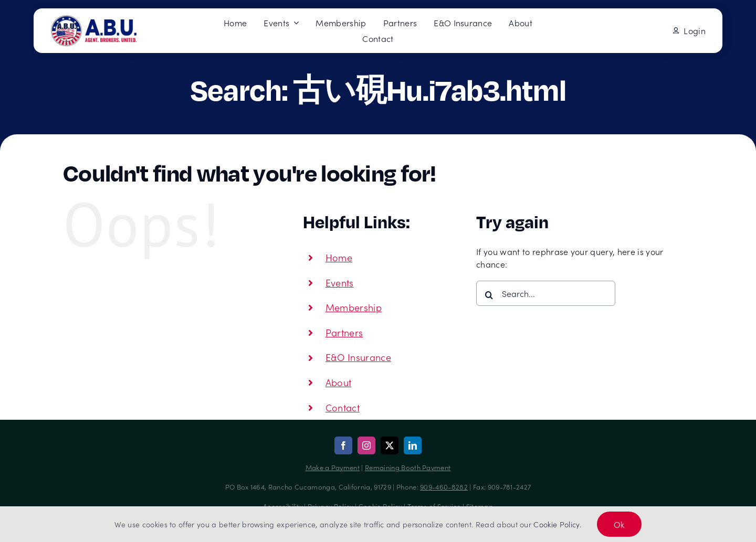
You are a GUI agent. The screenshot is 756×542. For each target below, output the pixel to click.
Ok (619, 524)
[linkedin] (413, 445)
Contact (343, 407)
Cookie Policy (556, 524)
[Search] (489, 295)
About (339, 382)
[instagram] (366, 445)
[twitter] (390, 445)
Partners (344, 332)
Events (340, 283)
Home (339, 257)
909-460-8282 (444, 487)
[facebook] (343, 445)
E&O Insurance (358, 357)
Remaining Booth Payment (408, 467)
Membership (354, 307)
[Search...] (546, 293)
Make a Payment (333, 467)
